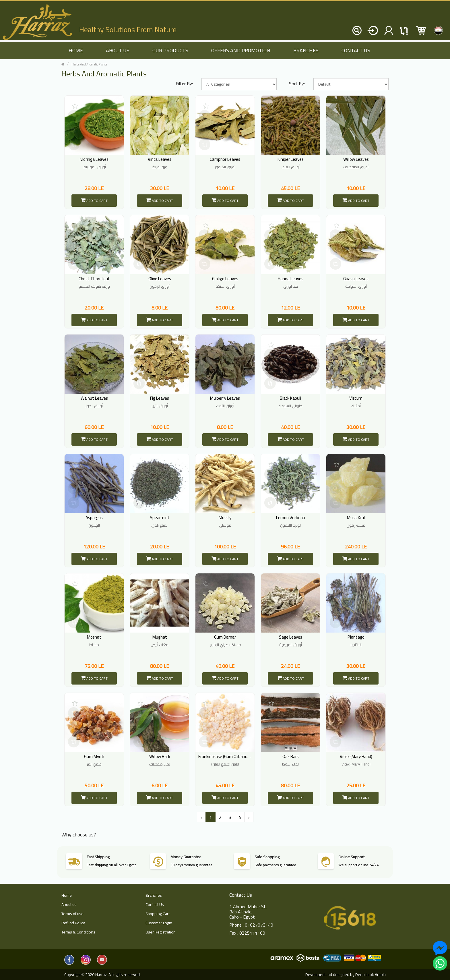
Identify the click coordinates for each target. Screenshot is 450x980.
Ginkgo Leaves (225, 279)
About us (118, 50)
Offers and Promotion (241, 50)
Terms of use (72, 914)
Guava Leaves (356, 279)
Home (67, 895)
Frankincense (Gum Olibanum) (225, 756)
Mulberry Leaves (225, 398)
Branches (306, 50)
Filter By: (184, 84)
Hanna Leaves (291, 279)
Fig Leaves (160, 398)
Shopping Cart (158, 914)
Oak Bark (291, 756)
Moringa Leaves (94, 159)
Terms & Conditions (78, 932)
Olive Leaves (160, 279)
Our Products (170, 50)
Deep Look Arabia (371, 975)
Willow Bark (160, 756)
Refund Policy (73, 923)
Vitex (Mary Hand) (356, 756)
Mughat (160, 637)
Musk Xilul (356, 518)
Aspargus (94, 518)
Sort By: (297, 84)
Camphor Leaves (225, 159)
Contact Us (356, 50)
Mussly (225, 518)
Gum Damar (225, 637)
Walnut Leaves (94, 398)
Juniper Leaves (290, 159)
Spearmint (160, 518)
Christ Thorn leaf (94, 279)
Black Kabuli (290, 398)
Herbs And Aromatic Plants (89, 64)
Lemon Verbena (291, 518)
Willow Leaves (356, 159)
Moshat (94, 637)
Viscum (356, 398)
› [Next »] (249, 817)
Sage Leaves (291, 637)
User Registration (161, 932)
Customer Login (159, 923)
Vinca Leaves (160, 159)
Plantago (356, 637)
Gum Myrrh (94, 756)
